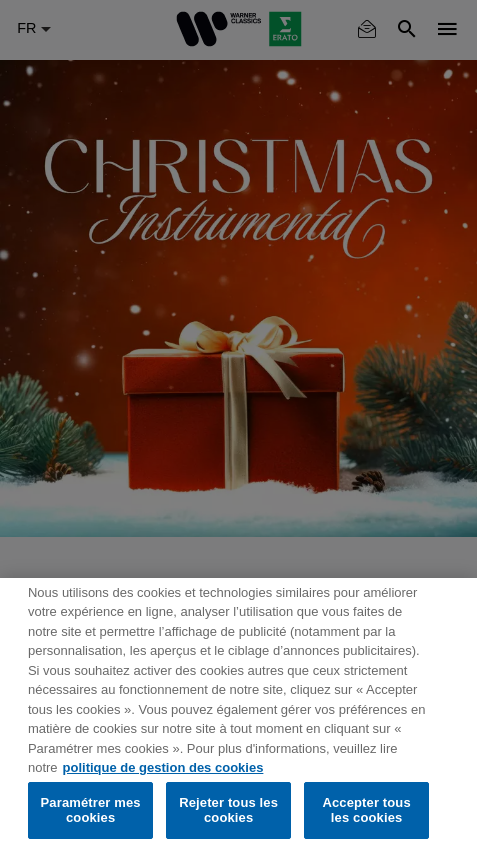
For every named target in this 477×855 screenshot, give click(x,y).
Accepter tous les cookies (366, 810)
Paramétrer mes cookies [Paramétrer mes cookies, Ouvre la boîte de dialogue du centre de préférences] (91, 810)
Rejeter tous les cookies (228, 810)
